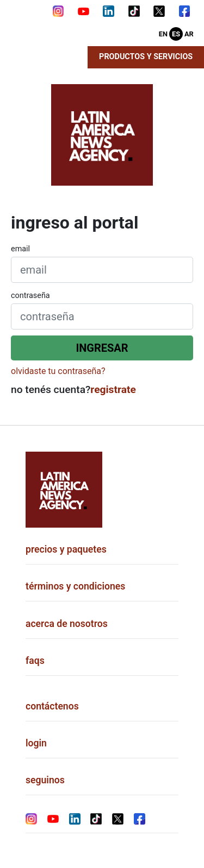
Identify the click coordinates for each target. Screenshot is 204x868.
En (163, 34)
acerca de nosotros (67, 624)
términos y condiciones (75, 586)
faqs (35, 661)
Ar (189, 34)
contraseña (30, 296)
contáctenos (52, 706)
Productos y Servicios (146, 57)
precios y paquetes (66, 549)
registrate (113, 389)
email (20, 249)
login (36, 743)
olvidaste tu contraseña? (58, 371)
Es (176, 34)
